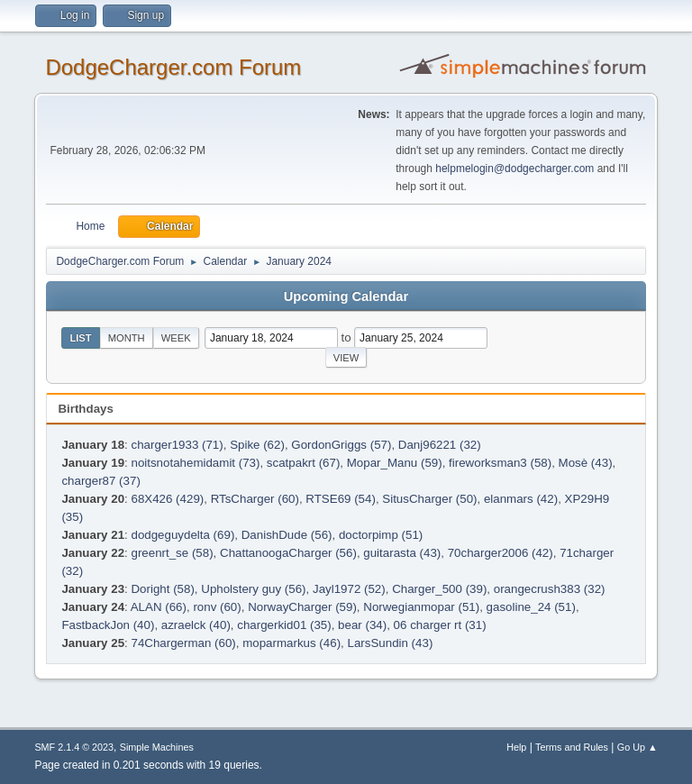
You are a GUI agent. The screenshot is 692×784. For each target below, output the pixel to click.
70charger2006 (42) (501, 553)
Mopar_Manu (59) (395, 463)
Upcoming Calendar (346, 296)
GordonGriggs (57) (341, 445)
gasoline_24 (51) (531, 607)
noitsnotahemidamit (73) (195, 463)
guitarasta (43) (402, 553)
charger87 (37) (100, 481)
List (80, 338)
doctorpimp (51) (381, 535)
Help (516, 747)
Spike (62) (257, 445)
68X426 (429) (167, 499)
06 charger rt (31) (440, 625)
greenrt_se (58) (172, 553)
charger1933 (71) (177, 445)
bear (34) (362, 625)
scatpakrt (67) (303, 463)
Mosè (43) (586, 463)
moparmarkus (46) (291, 643)
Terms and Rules (572, 747)
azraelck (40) (196, 625)
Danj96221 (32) (440, 445)
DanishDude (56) (287, 535)
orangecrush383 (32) (550, 589)
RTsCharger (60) (255, 499)
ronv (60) (217, 607)
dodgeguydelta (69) (182, 535)
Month (127, 338)
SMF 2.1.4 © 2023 (74, 747)
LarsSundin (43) (390, 643)
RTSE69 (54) (341, 499)
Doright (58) (162, 589)
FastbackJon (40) (108, 625)
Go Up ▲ (637, 747)
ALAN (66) (159, 607)
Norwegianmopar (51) (421, 607)
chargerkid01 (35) (284, 625)
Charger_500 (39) (439, 589)
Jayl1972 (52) (349, 589)
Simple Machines (157, 747)
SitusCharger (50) (429, 499)
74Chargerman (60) (183, 643)
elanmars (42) (521, 499)
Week (176, 338)
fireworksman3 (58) (500, 463)
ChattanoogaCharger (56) (288, 553)
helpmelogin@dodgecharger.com (514, 169)
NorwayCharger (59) (302, 607)
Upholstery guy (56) (253, 589)
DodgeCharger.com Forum (173, 67)
